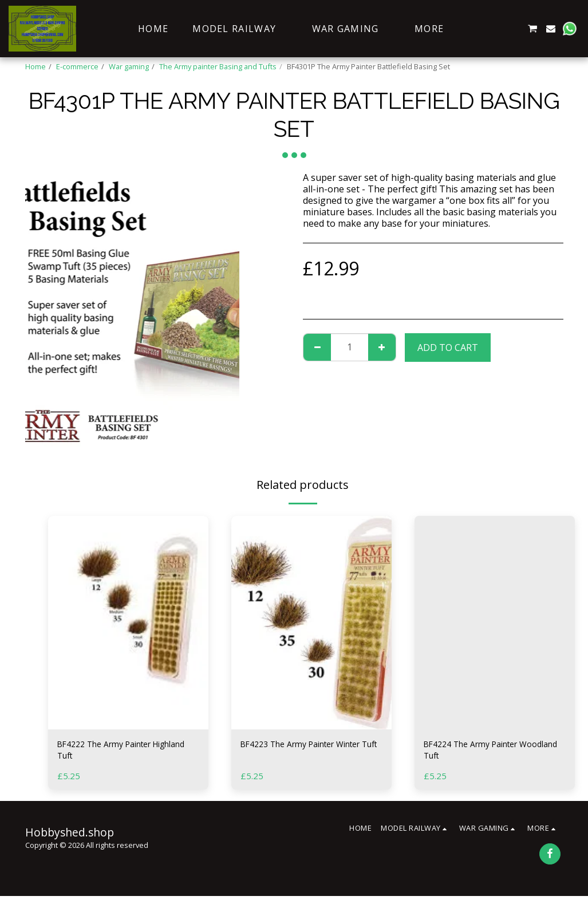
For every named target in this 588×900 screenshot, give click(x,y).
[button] (477, 29)
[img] (128, 623)
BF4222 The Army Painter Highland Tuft (112, 752)
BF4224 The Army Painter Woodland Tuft (478, 752)
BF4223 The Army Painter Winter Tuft (311, 752)
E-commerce (77, 66)
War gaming (129, 66)
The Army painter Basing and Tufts (218, 66)
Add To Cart (448, 348)
